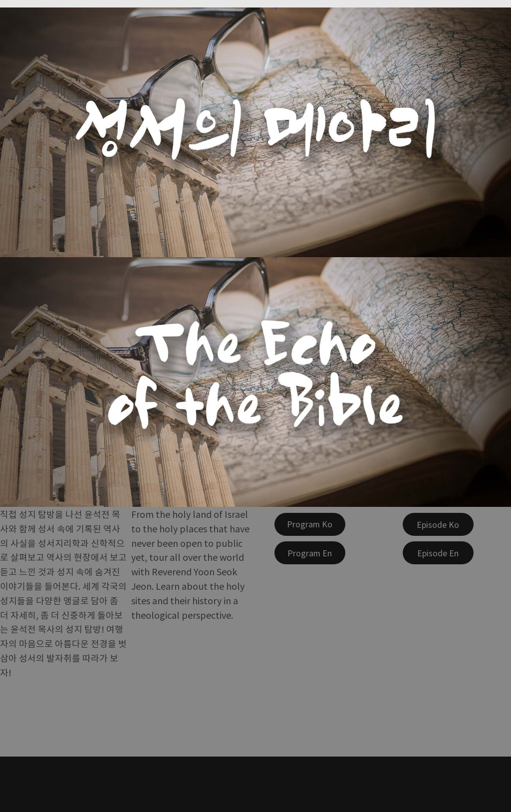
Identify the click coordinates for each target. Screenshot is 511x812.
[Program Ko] (310, 524)
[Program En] (310, 553)
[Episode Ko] (438, 524)
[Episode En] (438, 553)
